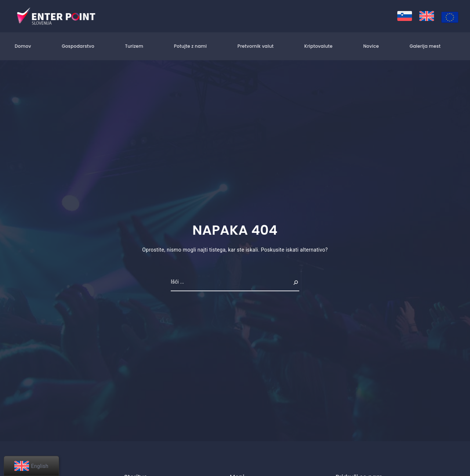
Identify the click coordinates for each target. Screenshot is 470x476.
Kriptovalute (319, 46)
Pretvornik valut (256, 46)
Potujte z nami (190, 46)
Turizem (134, 46)
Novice (371, 46)
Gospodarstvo (78, 46)
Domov (23, 46)
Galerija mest (425, 46)
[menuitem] (405, 16)
